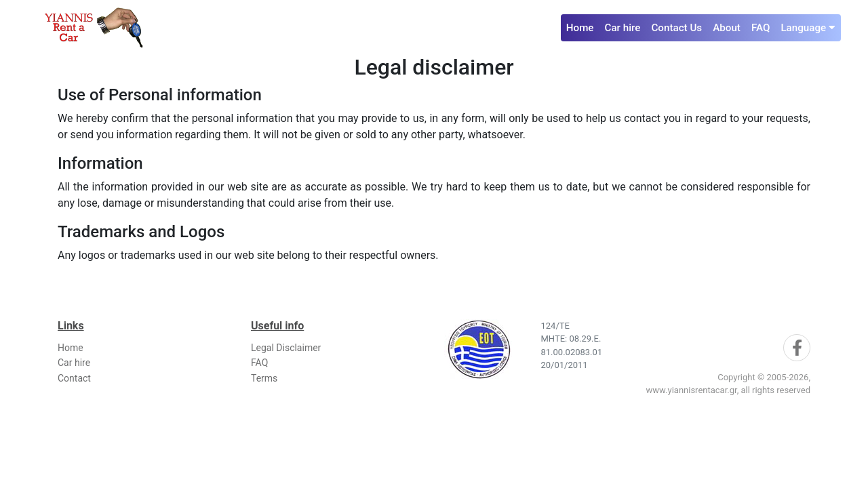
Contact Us (676, 28)
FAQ (761, 28)
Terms (264, 378)
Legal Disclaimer (286, 348)
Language (808, 28)
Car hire (623, 28)
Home (580, 28)
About (727, 28)
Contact (74, 378)
